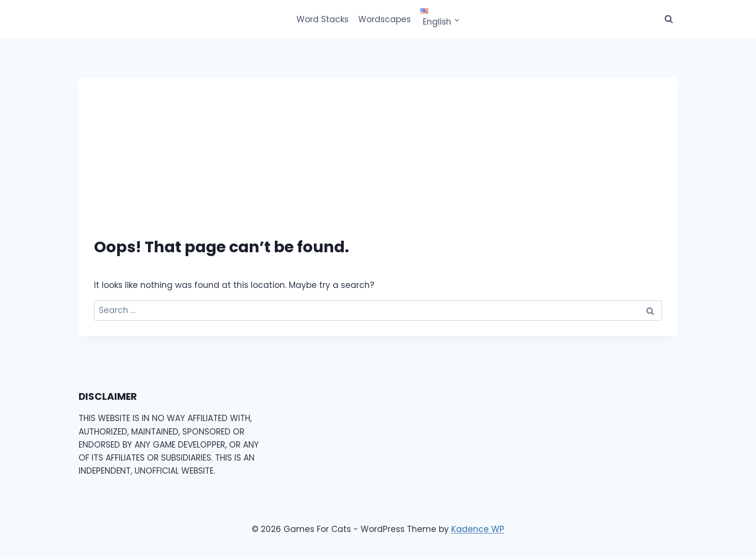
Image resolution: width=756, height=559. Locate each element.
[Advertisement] (378, 165)
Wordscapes (385, 19)
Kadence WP (478, 529)
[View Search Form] (669, 19)
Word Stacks (323, 19)
